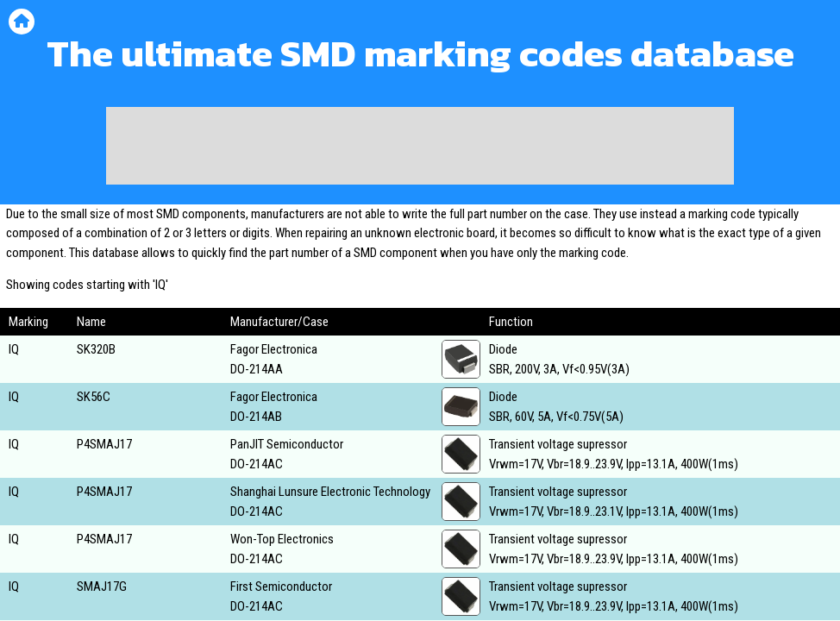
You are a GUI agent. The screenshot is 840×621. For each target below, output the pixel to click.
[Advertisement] (420, 146)
